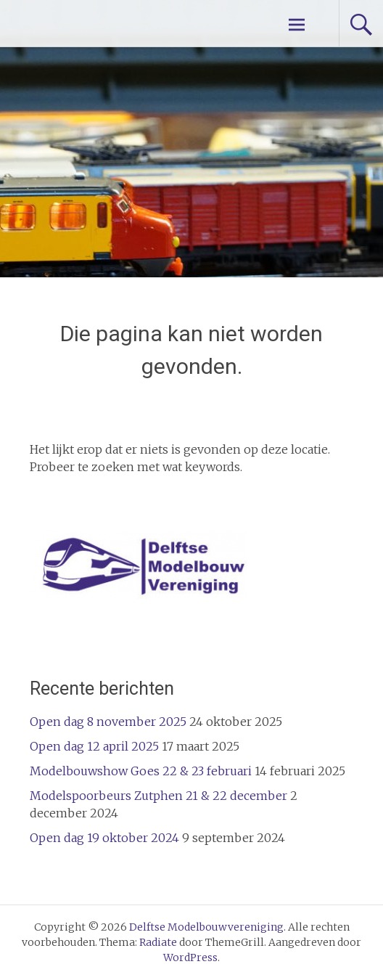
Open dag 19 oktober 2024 (104, 838)
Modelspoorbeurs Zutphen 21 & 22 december (158, 796)
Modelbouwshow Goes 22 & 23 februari (141, 771)
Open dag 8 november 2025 (108, 722)
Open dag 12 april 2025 (94, 746)
